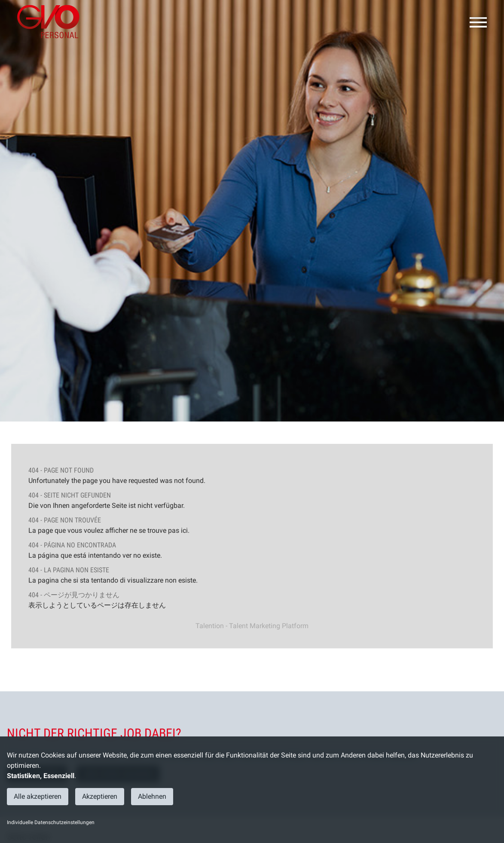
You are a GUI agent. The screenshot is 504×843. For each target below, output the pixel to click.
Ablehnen (152, 796)
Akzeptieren (100, 796)
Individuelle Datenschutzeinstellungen (51, 822)
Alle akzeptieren (38, 796)
